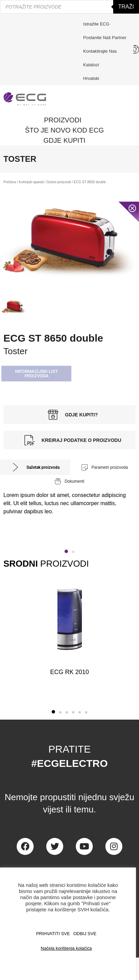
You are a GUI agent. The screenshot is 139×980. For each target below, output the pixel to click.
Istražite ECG (96, 24)
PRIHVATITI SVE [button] (53, 934)
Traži (126, 7)
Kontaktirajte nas (102, 51)
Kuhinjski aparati (31, 182)
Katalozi (91, 65)
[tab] (35, 467)
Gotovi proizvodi (59, 182)
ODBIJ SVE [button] (85, 934)
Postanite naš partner (105, 38)
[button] (36, 374)
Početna (10, 182)
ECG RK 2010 (69, 672)
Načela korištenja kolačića (66, 948)
